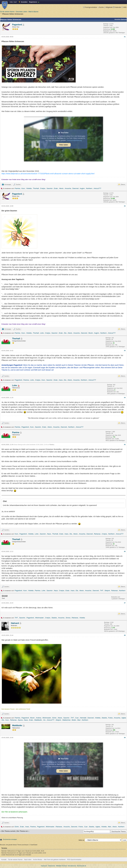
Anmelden (24, 2)
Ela (65, 333)
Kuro (23, 188)
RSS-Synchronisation (74, 860)
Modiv (74, 720)
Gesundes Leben (21, 12)
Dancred (75, 188)
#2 (125, 206)
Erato (56, 188)
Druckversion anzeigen (10, 839)
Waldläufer (38, 720)
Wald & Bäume (33, 12)
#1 (125, 37)
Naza (49, 534)
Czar (77, 718)
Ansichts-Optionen (121, 19)
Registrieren (33, 2)
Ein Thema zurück (8, 831)
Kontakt (4, 860)
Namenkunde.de (81, 866)
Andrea (39, 718)
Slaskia (54, 618)
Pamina (17, 188)
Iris (44, 720)
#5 (125, 445)
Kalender (117, 7)
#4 (125, 398)
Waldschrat (66, 720)
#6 (125, 551)
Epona (20, 720)
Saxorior (50, 188)
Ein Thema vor (22, 831)
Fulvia (110, 718)
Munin (91, 333)
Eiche (54, 718)
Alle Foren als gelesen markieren (55, 860)
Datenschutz (52, 866)
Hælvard (15, 623)
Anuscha (68, 188)
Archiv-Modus (38, 860)
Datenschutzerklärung (74, 140)
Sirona (68, 618)
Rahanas (97, 534)
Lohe (42, 333)
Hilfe (124, 7)
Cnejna (43, 188)
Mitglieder (108, 7)
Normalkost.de (72, 866)
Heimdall (83, 718)
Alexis (61, 188)
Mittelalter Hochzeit (61, 866)
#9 (125, 738)
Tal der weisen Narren (7, 12)
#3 (125, 351)
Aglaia (124, 718)
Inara (61, 380)
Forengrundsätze (90, 7)
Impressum (44, 866)
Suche (101, 7)
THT (102, 591)
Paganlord (17, 25)
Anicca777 (97, 188)
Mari (79, 720)
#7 (125, 603)
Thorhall (36, 188)
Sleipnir (107, 591)
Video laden (63, 145)
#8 (125, 635)
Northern (89, 188)
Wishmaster (40, 618)
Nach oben (28, 860)
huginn (82, 188)
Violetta (29, 188)
